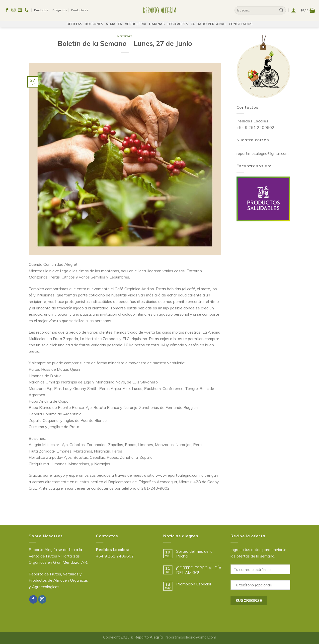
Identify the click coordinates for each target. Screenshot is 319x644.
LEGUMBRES (178, 22)
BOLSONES (94, 22)
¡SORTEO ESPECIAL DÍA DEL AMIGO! (199, 570)
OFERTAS (75, 22)
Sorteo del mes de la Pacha (194, 554)
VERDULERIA (136, 22)
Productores (80, 9)
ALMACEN (114, 22)
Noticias (125, 36)
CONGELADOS (241, 22)
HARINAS (157, 22)
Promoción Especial (194, 584)
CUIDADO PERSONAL (208, 22)
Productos (41, 9)
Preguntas (60, 9)
